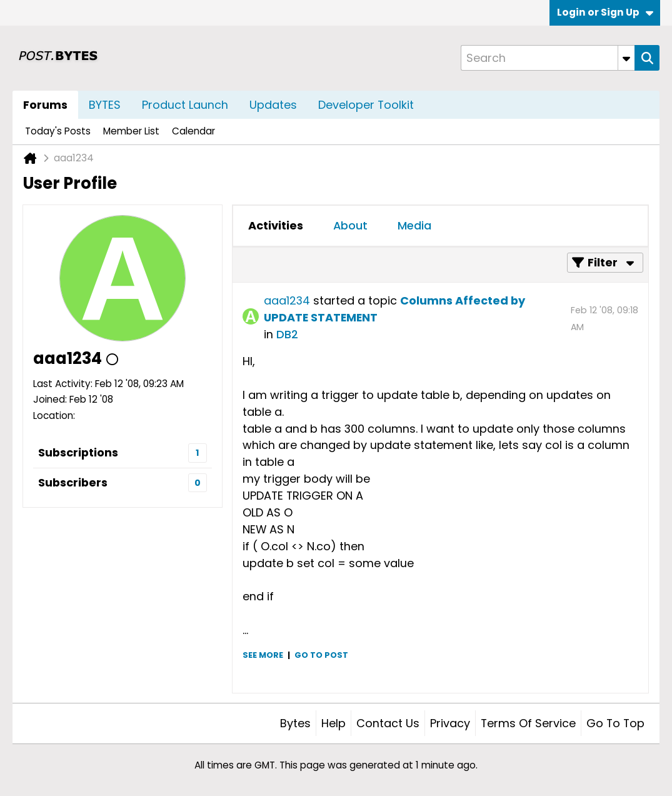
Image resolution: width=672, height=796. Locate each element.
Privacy (450, 723)
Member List (131, 131)
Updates (273, 105)
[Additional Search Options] (626, 58)
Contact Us (388, 723)
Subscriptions (78, 452)
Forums (45, 105)
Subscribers (73, 482)
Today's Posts (58, 131)
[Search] (548, 58)
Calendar (193, 131)
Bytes (295, 723)
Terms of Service (528, 723)
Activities (276, 225)
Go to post (321, 655)
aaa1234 (287, 300)
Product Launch (185, 105)
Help (333, 723)
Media (414, 225)
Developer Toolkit (366, 105)
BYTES (105, 105)
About (350, 225)
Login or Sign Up (605, 12)
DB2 (287, 334)
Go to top (615, 723)
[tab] (276, 226)
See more (263, 655)
